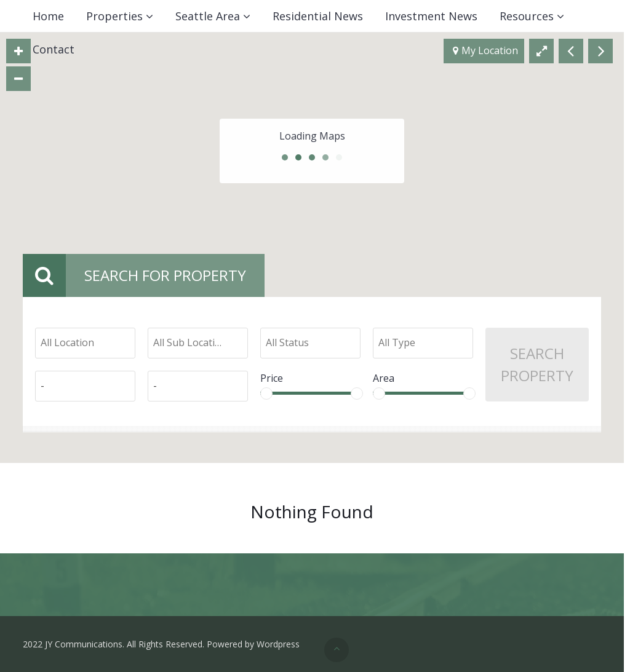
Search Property (537, 364)
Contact (54, 49)
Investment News (431, 16)
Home (48, 16)
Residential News (318, 16)
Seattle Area (208, 16)
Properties (114, 16)
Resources (527, 16)
